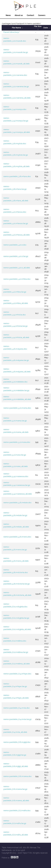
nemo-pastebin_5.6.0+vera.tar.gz (15, 548)
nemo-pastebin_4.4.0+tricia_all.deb (16, 336)
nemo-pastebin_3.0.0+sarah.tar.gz (16, 51)
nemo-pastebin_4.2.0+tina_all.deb (16, 302)
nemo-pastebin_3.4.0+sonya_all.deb (17, 131)
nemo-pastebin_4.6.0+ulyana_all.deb (17, 370)
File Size (38, 26)
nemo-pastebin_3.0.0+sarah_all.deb (16, 62)
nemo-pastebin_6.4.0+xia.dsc (17, 708)
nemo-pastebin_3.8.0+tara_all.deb (16, 199)
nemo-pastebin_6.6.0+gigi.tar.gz (15, 754)
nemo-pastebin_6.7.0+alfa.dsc (17, 811)
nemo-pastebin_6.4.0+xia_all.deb (15, 731)
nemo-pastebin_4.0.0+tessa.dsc (15, 211)
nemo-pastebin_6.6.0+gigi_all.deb (16, 765)
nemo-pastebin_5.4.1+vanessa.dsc (16, 475)
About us (19, 15)
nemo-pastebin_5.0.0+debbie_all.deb (17, 398)
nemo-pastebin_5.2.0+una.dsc (17, 442)
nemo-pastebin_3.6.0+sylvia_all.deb (16, 165)
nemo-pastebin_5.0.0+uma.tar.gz (15, 419)
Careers (42, 15)
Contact (30, 15)
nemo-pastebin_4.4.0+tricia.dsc (15, 313)
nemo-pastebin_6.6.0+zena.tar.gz (15, 788)
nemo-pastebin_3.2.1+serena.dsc (15, 74)
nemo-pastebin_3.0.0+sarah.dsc (15, 40)
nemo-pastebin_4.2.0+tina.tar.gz (15, 291)
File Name (16, 28)
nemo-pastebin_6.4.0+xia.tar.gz (17, 719)
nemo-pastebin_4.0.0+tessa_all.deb (17, 233)
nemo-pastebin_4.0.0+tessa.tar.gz (16, 222)
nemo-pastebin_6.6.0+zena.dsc (18, 776)
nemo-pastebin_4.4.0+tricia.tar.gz (15, 325)
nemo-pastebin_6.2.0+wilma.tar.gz (16, 651)
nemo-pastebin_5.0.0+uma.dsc (17, 408)
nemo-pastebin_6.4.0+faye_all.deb (16, 697)
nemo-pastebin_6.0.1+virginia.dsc (15, 605)
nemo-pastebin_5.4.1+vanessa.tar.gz (17, 484)
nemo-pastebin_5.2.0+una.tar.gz (15, 454)
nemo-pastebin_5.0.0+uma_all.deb (16, 431)
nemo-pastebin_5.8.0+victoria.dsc (16, 571)
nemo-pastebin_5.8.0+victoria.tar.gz (17, 582)
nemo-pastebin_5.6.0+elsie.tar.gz (15, 514)
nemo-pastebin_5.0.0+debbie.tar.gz (16, 389)
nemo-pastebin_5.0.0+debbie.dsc (15, 380)
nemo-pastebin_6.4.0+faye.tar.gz (15, 685)
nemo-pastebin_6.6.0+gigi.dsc (17, 742)
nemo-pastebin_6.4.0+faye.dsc (17, 674)
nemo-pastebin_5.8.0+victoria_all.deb (17, 594)
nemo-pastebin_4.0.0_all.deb (17, 268)
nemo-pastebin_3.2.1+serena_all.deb (17, 97)
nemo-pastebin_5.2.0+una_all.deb (16, 465)
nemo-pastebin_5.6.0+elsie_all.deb (16, 525)
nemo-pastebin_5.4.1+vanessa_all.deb (18, 493)
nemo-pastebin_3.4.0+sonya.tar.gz (16, 119)
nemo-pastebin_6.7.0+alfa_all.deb (16, 833)
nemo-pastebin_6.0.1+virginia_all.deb (17, 628)
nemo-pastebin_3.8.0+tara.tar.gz (15, 188)
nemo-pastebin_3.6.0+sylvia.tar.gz (16, 154)
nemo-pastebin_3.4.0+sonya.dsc (15, 108)
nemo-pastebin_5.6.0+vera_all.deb (16, 560)
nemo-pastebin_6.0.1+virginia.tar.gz (16, 617)
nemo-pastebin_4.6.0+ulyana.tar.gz (16, 359)
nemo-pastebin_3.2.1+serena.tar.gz (16, 85)
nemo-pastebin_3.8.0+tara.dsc (17, 176)
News (8, 15)
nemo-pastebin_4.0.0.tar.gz (16, 256)
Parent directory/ (12, 32)
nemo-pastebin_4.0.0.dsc (15, 245)
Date (46, 28)
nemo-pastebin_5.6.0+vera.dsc (17, 537)
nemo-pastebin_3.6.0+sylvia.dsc (15, 142)
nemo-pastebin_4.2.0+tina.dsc (17, 279)
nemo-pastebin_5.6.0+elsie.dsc (17, 503)
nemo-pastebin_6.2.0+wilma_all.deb (17, 662)
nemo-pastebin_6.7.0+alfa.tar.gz (15, 822)
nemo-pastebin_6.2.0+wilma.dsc (15, 640)
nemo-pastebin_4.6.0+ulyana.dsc (15, 348)
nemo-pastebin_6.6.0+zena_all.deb (16, 799)
